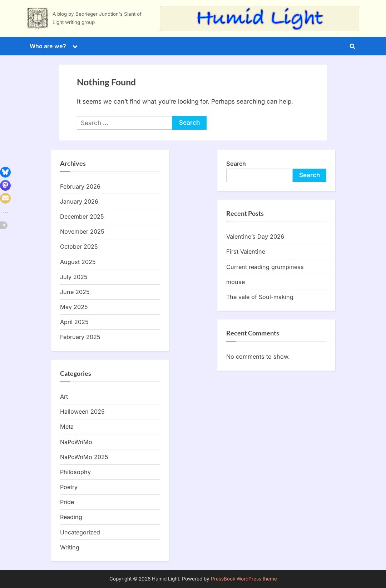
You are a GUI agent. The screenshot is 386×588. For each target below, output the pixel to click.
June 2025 (75, 292)
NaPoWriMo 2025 (84, 457)
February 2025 (80, 337)
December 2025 (82, 216)
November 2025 (82, 231)
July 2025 (74, 277)
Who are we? (48, 46)
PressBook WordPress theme (244, 579)
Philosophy (75, 472)
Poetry (69, 487)
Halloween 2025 (82, 412)
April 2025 (74, 322)
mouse (236, 282)
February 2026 (80, 186)
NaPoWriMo (76, 442)
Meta (67, 427)
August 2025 (78, 262)
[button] (5, 172)
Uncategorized (80, 532)
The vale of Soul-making (260, 297)
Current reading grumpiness (265, 267)
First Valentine (246, 251)
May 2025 (74, 307)
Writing (70, 547)
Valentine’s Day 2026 (255, 236)
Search (236, 164)
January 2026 (79, 201)
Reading (71, 517)
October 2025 (79, 246)
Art (64, 397)
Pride (67, 502)
